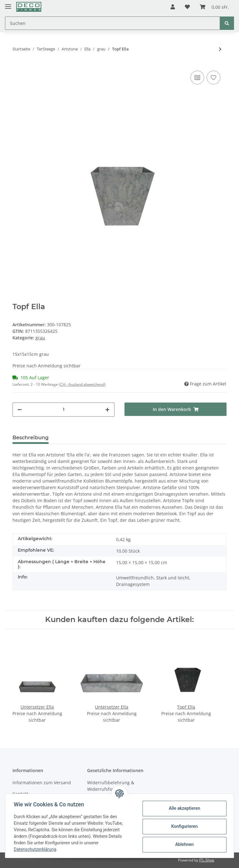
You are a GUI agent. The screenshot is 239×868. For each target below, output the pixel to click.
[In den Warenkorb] (176, 409)
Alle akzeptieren (183, 808)
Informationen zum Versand (42, 783)
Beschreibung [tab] (30, 438)
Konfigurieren (183, 826)
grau (40, 338)
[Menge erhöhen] (107, 410)
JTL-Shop (207, 860)
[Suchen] (112, 23)
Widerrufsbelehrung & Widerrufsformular (111, 786)
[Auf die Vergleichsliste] (197, 78)
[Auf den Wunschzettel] (213, 78)
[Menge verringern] (20, 410)
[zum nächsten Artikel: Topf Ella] (220, 49)
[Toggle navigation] (8, 4)
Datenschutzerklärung (36, 849)
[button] (173, 7)
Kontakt (20, 794)
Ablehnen (183, 844)
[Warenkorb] (214, 7)
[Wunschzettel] (187, 7)
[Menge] (63, 410)
